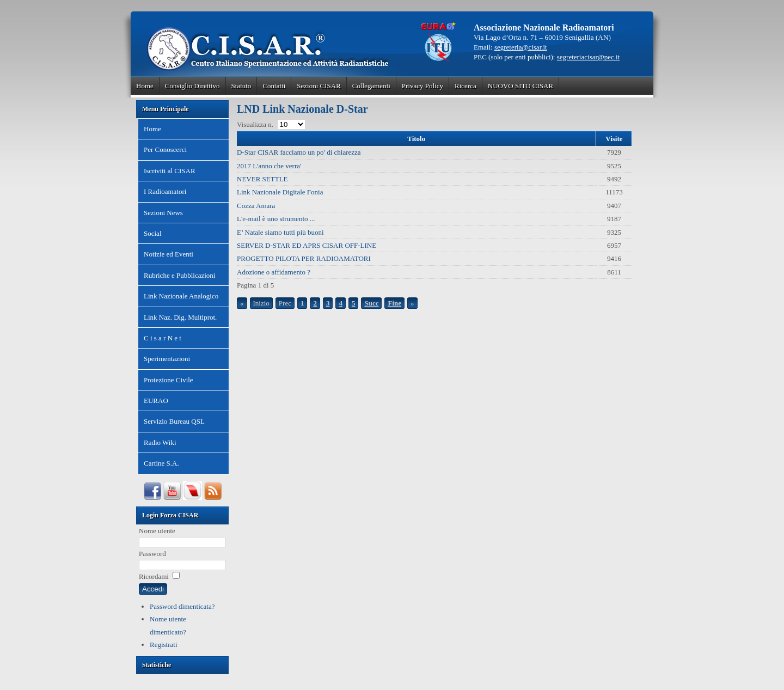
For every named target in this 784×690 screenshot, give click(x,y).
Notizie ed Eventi (169, 254)
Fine (394, 303)
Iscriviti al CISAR (170, 171)
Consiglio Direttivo (192, 86)
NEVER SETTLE (262, 179)
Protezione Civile (169, 380)
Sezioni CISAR (319, 86)
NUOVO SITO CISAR (520, 86)
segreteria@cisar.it (521, 47)
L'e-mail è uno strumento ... (276, 219)
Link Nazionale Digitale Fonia (280, 192)
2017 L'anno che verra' (269, 166)
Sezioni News (163, 213)
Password (152, 554)
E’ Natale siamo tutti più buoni (280, 232)
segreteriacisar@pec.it (589, 57)
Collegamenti (371, 86)
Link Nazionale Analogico (181, 296)
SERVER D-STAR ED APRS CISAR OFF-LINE (307, 245)
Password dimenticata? (182, 606)
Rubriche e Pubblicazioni (179, 275)
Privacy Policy (422, 86)
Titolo (416, 139)
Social (153, 233)
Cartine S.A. (161, 463)
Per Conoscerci (165, 149)
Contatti (274, 86)
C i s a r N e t (163, 338)
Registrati (164, 645)
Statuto (241, 86)
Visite (614, 139)
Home (145, 86)
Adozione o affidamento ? (274, 272)
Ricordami (154, 576)
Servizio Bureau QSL (174, 421)
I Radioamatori (165, 191)
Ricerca (465, 86)
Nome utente (157, 531)
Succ (371, 303)
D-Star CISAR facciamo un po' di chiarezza (299, 152)
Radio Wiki (160, 442)
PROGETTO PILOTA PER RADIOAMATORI (304, 258)
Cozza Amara (256, 206)
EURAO (156, 401)
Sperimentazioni (167, 359)
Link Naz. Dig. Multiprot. (180, 317)
